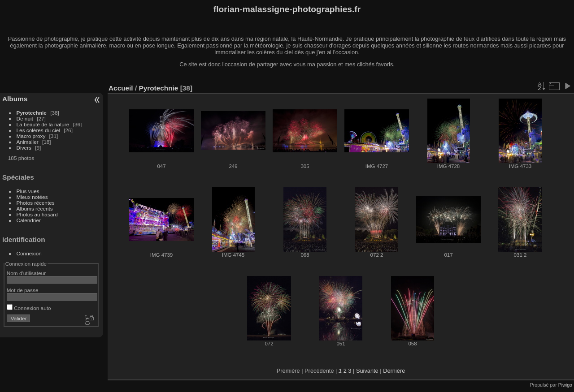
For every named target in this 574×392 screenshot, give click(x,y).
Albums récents (35, 209)
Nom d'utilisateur (26, 273)
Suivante (367, 371)
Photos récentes (36, 203)
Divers (24, 148)
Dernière (394, 371)
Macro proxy (31, 136)
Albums (15, 99)
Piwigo (565, 385)
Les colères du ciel (38, 130)
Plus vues (28, 191)
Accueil (121, 88)
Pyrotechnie (32, 113)
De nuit (25, 118)
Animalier (28, 142)
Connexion (29, 253)
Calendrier (29, 220)
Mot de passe (23, 290)
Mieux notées (32, 197)
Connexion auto (29, 308)
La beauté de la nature (43, 124)
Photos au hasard (37, 214)
